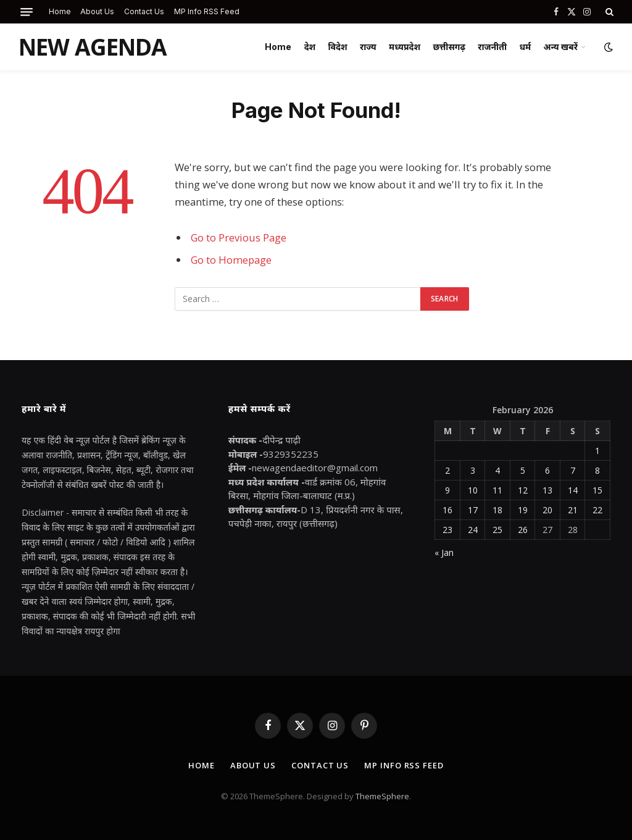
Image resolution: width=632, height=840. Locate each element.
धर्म (525, 47)
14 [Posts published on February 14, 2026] (573, 490)
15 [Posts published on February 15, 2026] (597, 490)
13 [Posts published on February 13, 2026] (547, 490)
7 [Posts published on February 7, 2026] (573, 470)
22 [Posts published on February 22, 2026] (597, 510)
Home (60, 11)
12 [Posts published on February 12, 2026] (523, 490)
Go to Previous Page (239, 237)
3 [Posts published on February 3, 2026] (473, 470)
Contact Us (144, 11)
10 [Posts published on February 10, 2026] (473, 490)
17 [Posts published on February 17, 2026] (473, 510)
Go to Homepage (231, 260)
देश (310, 47)
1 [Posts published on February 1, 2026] (597, 451)
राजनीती (492, 47)
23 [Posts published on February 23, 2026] (447, 530)
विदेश (338, 47)
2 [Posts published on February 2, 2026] (447, 470)
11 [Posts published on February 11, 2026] (497, 490)
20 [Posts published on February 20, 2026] (547, 510)
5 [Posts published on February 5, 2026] (523, 470)
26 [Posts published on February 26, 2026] (523, 530)
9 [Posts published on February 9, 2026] (447, 490)
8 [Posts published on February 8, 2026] (597, 470)
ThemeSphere (382, 796)
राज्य (368, 47)
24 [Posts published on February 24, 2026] (473, 530)
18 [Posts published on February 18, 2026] (497, 510)
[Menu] (27, 12)
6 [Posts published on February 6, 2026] (547, 470)
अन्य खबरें (561, 47)
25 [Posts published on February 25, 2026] (497, 530)
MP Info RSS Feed (207, 11)
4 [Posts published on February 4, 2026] (497, 470)
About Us (97, 11)
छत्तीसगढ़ (449, 47)
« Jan (444, 552)
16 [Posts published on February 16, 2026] (447, 510)
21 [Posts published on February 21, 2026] (573, 510)
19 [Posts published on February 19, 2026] (523, 510)
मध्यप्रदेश (405, 47)
